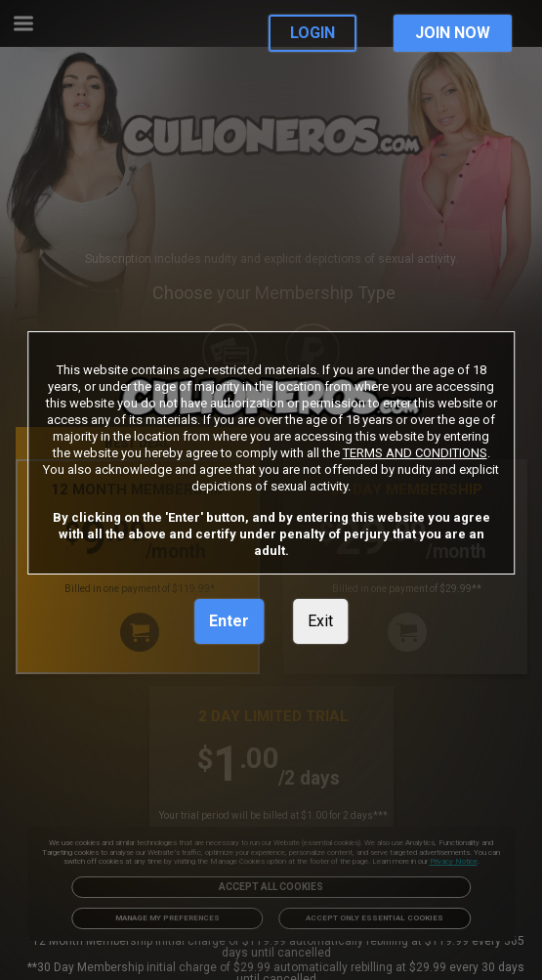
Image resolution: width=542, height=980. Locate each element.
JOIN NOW (453, 33)
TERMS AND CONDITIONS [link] (415, 453)
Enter (229, 621)
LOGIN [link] (313, 33)
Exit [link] (320, 621)
